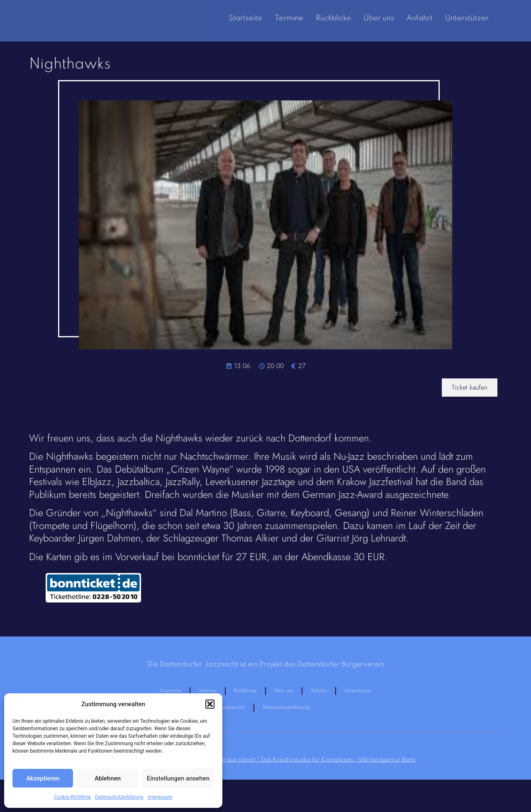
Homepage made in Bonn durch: (265, 766)
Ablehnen (108, 778)
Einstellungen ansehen (178, 778)
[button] (210, 704)
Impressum (160, 797)
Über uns (379, 18)
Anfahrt (420, 18)
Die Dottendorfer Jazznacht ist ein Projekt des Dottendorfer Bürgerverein (266, 664)
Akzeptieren (43, 778)
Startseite (245, 18)
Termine (289, 18)
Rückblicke (333, 18)
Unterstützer (467, 18)
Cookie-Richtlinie (72, 797)
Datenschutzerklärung (119, 797)
